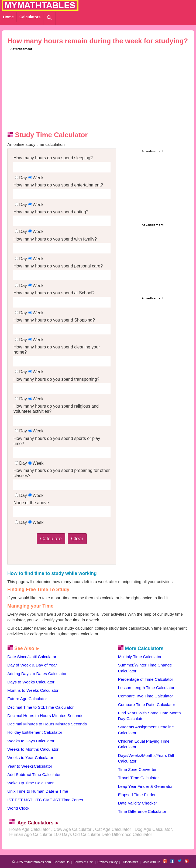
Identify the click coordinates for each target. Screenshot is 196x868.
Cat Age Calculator (114, 829)
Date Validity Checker (138, 803)
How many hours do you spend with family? (55, 239)
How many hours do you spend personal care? (58, 266)
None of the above (31, 503)
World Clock (18, 808)
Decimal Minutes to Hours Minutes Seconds (47, 724)
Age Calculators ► (38, 823)
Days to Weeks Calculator (31, 682)
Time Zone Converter (137, 769)
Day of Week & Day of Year (32, 665)
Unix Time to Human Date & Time (38, 791)
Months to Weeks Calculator (33, 690)
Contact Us (61, 862)
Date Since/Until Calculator (32, 657)
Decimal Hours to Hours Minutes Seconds (45, 716)
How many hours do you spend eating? (51, 212)
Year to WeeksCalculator (30, 766)
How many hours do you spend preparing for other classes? (62, 473)
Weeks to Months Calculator (33, 749)
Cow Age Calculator (73, 829)
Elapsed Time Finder (137, 795)
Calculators (30, 17)
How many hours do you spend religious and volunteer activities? (56, 409)
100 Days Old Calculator (77, 835)
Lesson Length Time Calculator (146, 688)
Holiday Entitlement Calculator (35, 732)
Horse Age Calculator (30, 829)
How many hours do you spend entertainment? (58, 185)
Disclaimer (130, 862)
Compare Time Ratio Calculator (147, 705)
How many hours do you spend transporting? (56, 379)
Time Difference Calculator (142, 811)
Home (8, 17)
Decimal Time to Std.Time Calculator (40, 707)
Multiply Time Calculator (140, 657)
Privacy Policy (107, 862)
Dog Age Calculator (153, 829)
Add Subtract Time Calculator (34, 775)
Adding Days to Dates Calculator (37, 674)
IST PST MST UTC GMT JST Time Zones (45, 800)
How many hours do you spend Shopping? (54, 320)
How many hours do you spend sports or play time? (57, 441)
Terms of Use (83, 862)
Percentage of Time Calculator (146, 679)
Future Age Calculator (27, 699)
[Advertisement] (102, 89)
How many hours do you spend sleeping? (53, 158)
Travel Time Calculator (138, 778)
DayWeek (29, 178)
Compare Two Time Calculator (146, 696)
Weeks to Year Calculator (30, 758)
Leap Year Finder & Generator (145, 786)
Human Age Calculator (31, 835)
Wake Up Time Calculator (30, 783)
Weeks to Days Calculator (31, 741)
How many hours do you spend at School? (54, 293)
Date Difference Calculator (127, 835)
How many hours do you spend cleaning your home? (57, 350)
